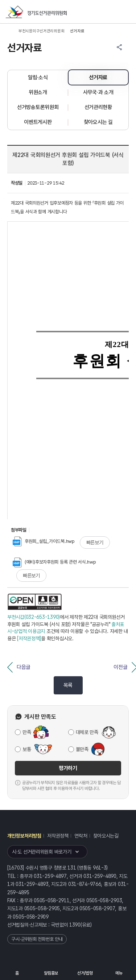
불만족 (82, 749)
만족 (27, 732)
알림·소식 (38, 77)
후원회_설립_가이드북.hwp (44, 541)
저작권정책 (58, 836)
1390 (75, 925)
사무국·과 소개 (98, 92)
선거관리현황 (98, 107)
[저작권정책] (29, 638)
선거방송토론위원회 (38, 107)
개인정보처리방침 (24, 836)
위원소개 (38, 92)
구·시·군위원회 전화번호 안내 (37, 939)
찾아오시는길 (106, 836)
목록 (68, 685)
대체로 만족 (87, 732)
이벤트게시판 (38, 122)
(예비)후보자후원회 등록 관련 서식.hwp (54, 562)
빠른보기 (95, 543)
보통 (27, 749)
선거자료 (98, 77)
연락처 (81, 836)
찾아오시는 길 (98, 122)
